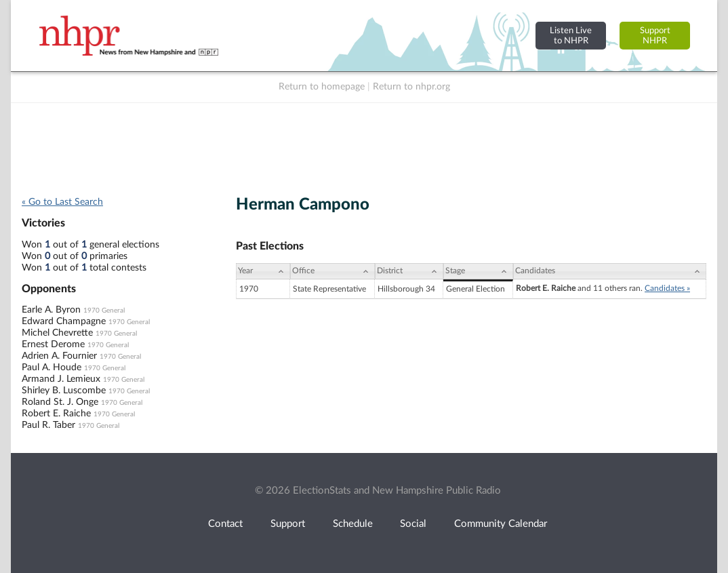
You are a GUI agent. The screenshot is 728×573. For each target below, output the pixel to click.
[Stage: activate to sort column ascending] (478, 271)
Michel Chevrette (57, 333)
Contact (225, 524)
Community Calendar (501, 524)
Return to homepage (322, 87)
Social (413, 524)
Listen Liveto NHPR (571, 36)
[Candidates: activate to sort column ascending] (610, 271)
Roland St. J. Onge (60, 402)
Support (288, 524)
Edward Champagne (64, 321)
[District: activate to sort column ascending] (409, 271)
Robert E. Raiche (56, 414)
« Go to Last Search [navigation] (62, 202)
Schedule (353, 524)
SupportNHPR (655, 36)
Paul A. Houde (52, 368)
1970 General (104, 311)
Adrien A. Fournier (59, 356)
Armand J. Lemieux (61, 379)
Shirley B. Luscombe (64, 391)
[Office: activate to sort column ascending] (332, 271)
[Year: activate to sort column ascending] (263, 271)
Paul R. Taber (48, 425)
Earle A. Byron (51, 310)
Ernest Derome (53, 344)
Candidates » (667, 288)
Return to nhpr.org (411, 87)
